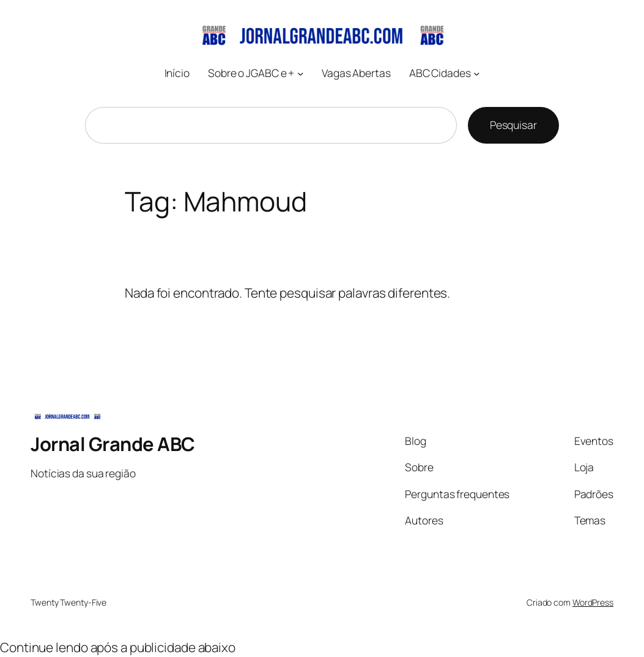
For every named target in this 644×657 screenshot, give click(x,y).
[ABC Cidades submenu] (476, 73)
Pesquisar (513, 125)
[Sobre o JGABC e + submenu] (300, 73)
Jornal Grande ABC (113, 444)
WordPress (593, 602)
